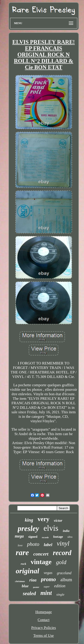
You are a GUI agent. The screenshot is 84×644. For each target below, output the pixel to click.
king (29, 520)
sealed (29, 593)
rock (24, 564)
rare (22, 552)
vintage (41, 562)
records (45, 537)
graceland (64, 573)
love (20, 545)
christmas (20, 581)
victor (58, 521)
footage (58, 537)
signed (33, 537)
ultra (70, 537)
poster (36, 587)
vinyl (63, 543)
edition (60, 586)
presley (28, 529)
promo (48, 579)
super (47, 587)
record (62, 553)
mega (19, 536)
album (66, 580)
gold (61, 562)
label (48, 545)
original (27, 571)
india (66, 531)
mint (46, 593)
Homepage (44, 612)
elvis (51, 528)
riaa (33, 580)
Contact (44, 620)
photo (33, 544)
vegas (48, 573)
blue (25, 586)
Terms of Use (44, 636)
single (60, 594)
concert (41, 554)
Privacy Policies (43, 628)
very (44, 519)
